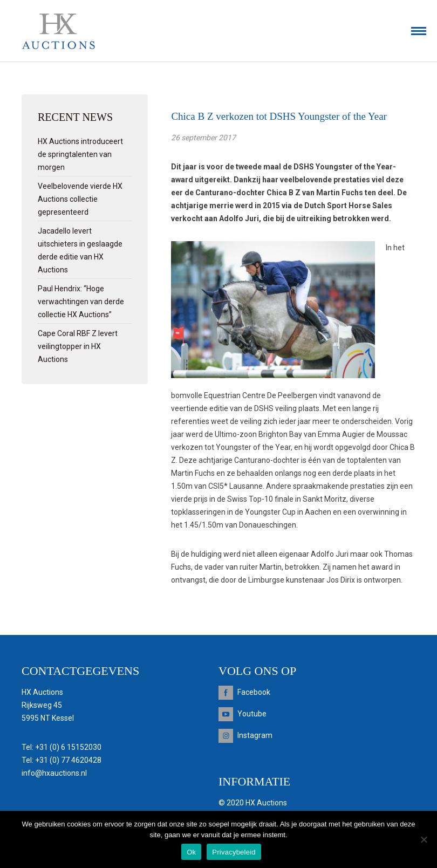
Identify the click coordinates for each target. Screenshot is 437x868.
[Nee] (424, 839)
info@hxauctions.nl (54, 773)
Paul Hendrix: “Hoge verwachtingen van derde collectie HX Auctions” (81, 302)
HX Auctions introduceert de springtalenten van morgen (80, 154)
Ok (191, 852)
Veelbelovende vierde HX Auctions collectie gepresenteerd (80, 199)
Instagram (255, 735)
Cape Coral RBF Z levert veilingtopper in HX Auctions (78, 346)
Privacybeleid (234, 852)
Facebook (254, 692)
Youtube (252, 714)
